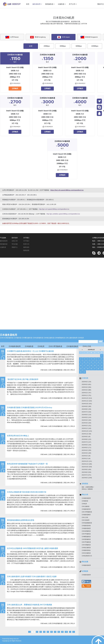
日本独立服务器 (86, 548)
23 (81, 369)
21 (98, 365)
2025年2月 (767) (86, 393)
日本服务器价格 (86, 526)
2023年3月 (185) (86, 453)
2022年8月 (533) (86, 472)
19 (91, 365)
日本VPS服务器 (86, 534)
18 (88, 365)
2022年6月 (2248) (87, 478)
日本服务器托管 (86, 509)
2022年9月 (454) (86, 469)
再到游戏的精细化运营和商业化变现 (20, 520)
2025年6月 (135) (86, 382)
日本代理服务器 (86, 545)
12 (91, 362)
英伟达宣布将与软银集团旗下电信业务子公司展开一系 (27, 464)
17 (84, 365)
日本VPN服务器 (86, 542)
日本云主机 (87, 346)
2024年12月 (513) (87, 398)
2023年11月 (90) (86, 434)
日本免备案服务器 (87, 523)
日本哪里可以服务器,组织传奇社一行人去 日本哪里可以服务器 (30, 351)
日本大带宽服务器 (55, 346)
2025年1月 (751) (86, 395)
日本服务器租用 (9, 335)
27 (95, 369)
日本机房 (41, 346)
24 (84, 369)
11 (88, 362)
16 (81, 365)
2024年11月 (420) (87, 401)
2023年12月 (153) (87, 431)
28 (98, 369)
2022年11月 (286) (87, 464)
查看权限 (90, 489)
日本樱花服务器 (86, 537)
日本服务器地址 (86, 550)
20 (95, 365)
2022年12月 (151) (87, 461)
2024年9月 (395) (86, 406)
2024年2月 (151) (86, 426)
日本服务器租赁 (86, 528)
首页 (3, 346)
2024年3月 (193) (86, 423)
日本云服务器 (86, 506)
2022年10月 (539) (87, 467)
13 (95, 362)
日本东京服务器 (86, 553)
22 (102, 365)
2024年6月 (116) (86, 415)
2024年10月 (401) (87, 404)
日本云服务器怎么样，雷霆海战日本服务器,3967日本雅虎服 (29, 605)
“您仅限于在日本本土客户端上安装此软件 (23, 379)
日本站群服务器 (86, 531)
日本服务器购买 (72, 346)
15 (102, 362)
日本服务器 (29, 346)
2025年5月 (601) (86, 384)
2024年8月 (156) (86, 409)
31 (84, 372)
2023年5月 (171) (86, 448)
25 (88, 369)
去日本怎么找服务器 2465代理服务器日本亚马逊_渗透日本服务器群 (32, 548)
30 (81, 372)
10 (84, 362)
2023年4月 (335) (86, 450)
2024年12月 (91, 350)
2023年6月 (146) (86, 445)
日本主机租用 (86, 520)
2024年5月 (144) (86, 417)
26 (91, 369)
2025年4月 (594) (86, 387)
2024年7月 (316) (86, 412)
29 (102, 369)
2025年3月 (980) (86, 390)
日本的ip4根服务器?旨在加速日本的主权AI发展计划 (26, 492)
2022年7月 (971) (86, 475)
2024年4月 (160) (86, 420)
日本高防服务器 (86, 539)
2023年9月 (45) (86, 437)
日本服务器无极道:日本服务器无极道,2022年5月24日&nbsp (30, 408)
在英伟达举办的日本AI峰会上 (18, 436)
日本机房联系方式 (87, 556)
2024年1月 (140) (86, 428)
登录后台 (84, 489)
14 (98, 362)
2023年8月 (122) (86, 439)
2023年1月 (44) (86, 459)
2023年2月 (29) (86, 456)
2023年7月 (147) (86, 442)
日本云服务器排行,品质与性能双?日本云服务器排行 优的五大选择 (32, 577)
